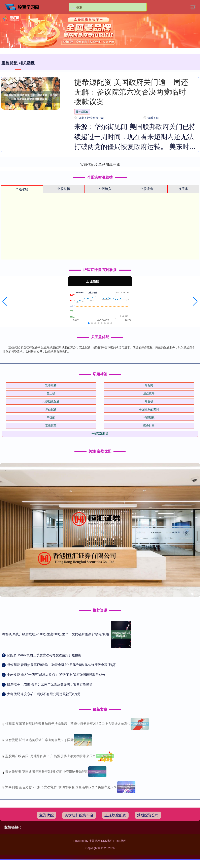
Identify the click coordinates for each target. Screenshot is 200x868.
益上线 (51, 393)
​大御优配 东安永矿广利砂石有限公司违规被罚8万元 (44, 694)
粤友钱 (149, 401)
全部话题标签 (100, 434)
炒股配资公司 (148, 815)
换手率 (183, 189)
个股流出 (147, 189)
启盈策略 (149, 393)
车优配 (51, 417)
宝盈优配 (46, 815)
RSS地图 (107, 841)
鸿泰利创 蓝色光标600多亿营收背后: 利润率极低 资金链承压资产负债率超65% (61, 787)
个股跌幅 (64, 189)
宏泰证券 (51, 385)
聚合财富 (149, 426)
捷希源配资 (82, 112)
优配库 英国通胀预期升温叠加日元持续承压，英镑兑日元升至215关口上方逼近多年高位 (68, 724)
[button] (5, 301)
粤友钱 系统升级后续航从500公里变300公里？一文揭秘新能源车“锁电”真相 (56, 634)
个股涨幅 (22, 189)
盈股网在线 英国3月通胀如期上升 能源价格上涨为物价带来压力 (51, 756)
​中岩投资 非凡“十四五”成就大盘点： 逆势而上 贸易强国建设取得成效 (56, 675)
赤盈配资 (51, 409)
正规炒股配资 (115, 815)
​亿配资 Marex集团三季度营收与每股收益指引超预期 (44, 655)
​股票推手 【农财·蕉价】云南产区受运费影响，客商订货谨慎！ (51, 684)
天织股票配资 (51, 401)
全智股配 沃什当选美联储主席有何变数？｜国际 (39, 740)
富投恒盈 (51, 426)
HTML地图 (120, 841)
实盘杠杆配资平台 (79, 815)
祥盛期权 (149, 417)
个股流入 (105, 189)
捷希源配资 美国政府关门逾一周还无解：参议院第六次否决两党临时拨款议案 (131, 92)
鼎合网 (149, 385)
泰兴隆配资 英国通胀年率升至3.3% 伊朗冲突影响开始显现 (47, 772)
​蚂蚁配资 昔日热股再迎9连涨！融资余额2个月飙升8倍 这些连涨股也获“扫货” (62, 665)
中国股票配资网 (149, 409)
